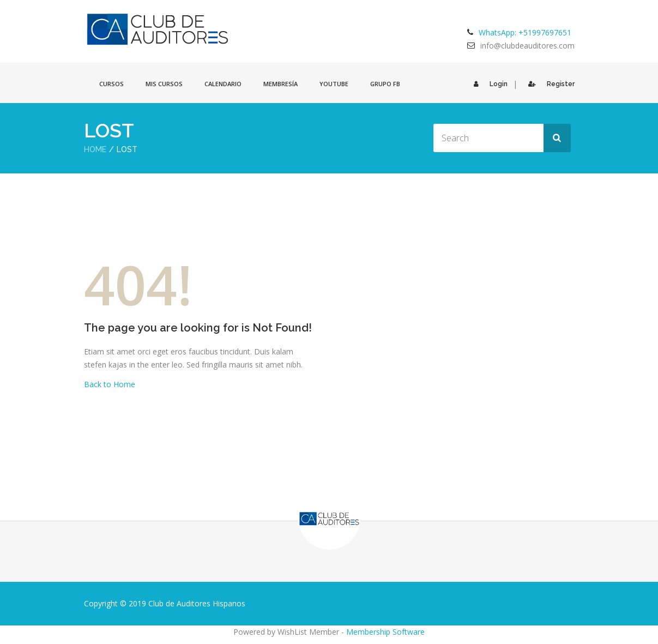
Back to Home (110, 384)
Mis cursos (164, 84)
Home (95, 149)
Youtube (334, 84)
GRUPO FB (385, 84)
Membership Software (385, 632)
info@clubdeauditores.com (527, 46)
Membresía (280, 84)
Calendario (223, 84)
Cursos (111, 84)
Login (488, 84)
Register (549, 84)
